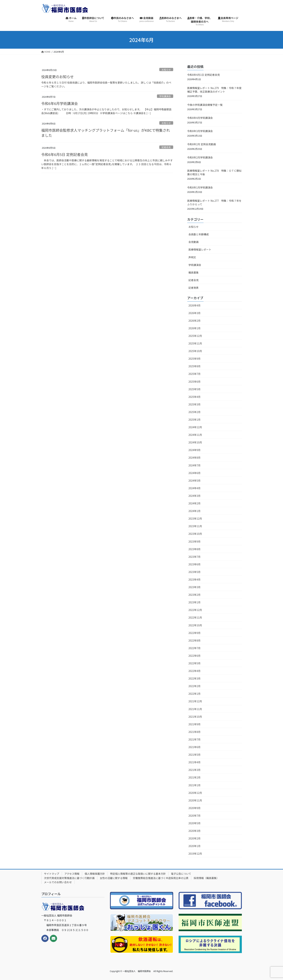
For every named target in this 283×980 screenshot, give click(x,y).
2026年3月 (195, 313)
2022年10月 (195, 625)
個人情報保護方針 (95, 874)
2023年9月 (195, 541)
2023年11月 (195, 526)
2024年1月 (195, 511)
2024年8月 (195, 458)
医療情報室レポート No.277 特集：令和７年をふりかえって (214, 202)
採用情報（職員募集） (206, 878)
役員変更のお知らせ (58, 77)
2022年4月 (195, 671)
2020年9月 (195, 808)
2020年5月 (195, 823)
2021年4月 (195, 762)
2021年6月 (195, 747)
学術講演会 (165, 96)
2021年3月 (195, 770)
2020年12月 (195, 793)
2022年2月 (195, 686)
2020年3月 (195, 831)
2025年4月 (195, 397)
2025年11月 (195, 343)
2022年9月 (195, 633)
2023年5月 (195, 572)
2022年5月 (195, 663)
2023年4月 (195, 579)
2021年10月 (195, 717)
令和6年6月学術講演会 (60, 103)
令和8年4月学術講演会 (200, 118)
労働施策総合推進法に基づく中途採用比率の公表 (161, 878)
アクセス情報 (72, 874)
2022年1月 (195, 694)
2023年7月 (195, 557)
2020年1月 (195, 846)
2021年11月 (195, 709)
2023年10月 (195, 534)
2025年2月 (195, 412)
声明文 (192, 257)
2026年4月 (195, 305)
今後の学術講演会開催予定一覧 (205, 105)
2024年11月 (195, 435)
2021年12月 (195, 701)
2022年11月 (195, 617)
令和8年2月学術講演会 (200, 157)
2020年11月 (195, 800)
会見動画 (194, 242)
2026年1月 (195, 328)
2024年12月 (195, 427)
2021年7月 (195, 739)
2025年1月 (195, 420)
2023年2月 (195, 595)
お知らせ (166, 70)
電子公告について (181, 874)
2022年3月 (195, 678)
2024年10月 (195, 442)
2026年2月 (195, 321)
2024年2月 (195, 503)
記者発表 (194, 288)
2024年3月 (195, 496)
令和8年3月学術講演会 (200, 131)
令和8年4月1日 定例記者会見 (204, 75)
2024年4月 (195, 488)
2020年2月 (195, 838)
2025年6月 (195, 382)
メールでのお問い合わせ (58, 882)
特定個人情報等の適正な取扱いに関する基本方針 (138, 874)
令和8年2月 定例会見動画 (202, 144)
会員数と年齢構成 (199, 234)
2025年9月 (195, 359)
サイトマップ (52, 874)
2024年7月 (195, 465)
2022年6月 (195, 656)
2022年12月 (195, 610)
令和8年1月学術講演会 (200, 187)
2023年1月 (195, 602)
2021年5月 (195, 755)
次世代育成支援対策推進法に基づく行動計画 (69, 878)
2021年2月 (195, 777)
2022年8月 (195, 640)
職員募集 (194, 272)
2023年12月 (195, 518)
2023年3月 (195, 587)
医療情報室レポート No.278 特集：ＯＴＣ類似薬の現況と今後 (214, 172)
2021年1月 (195, 785)
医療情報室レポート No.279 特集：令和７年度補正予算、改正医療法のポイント (214, 90)
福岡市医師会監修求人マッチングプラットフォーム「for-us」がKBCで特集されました (106, 133)
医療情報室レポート (200, 249)
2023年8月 (195, 549)
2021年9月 (195, 724)
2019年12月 (195, 854)
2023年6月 (195, 564)
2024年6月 (195, 473)
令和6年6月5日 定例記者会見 (65, 154)
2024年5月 (195, 481)
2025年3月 (195, 404)
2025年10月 (195, 351)
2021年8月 (195, 732)
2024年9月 (195, 450)
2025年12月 (195, 336)
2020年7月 (195, 816)
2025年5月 (195, 389)
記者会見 (166, 147)
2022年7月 (195, 648)
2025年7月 (195, 374)
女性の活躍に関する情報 (114, 878)
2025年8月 (195, 366)
